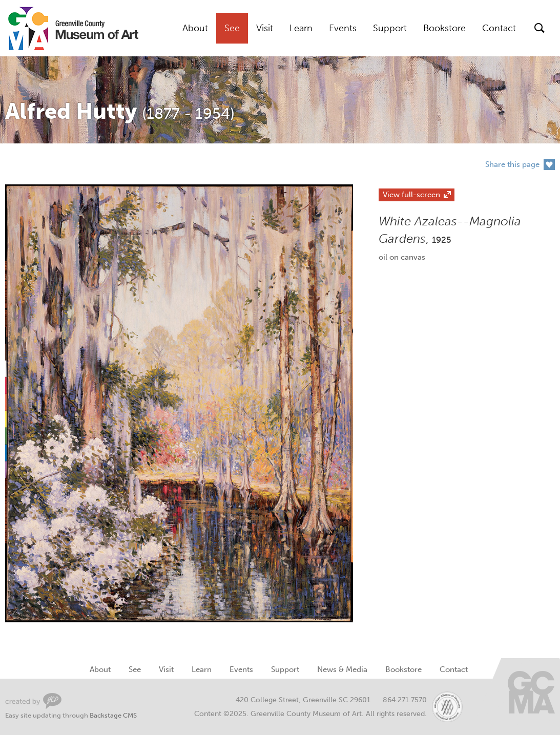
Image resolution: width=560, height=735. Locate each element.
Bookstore (444, 28)
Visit (265, 28)
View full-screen (411, 195)
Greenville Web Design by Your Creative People (33, 701)
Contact (499, 28)
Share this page (512, 164)
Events (343, 28)
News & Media (342, 669)
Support (390, 28)
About (195, 28)
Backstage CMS (113, 715)
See (232, 28)
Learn (301, 28)
